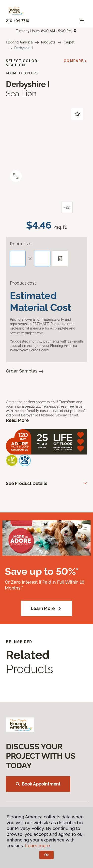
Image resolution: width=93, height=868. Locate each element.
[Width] (43, 259)
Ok (47, 855)
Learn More (46, 608)
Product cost (23, 283)
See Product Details (27, 483)
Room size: (21, 244)
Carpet (69, 42)
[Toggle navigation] (82, 21)
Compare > (75, 61)
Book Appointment (38, 784)
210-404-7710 (18, 21)
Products (48, 42)
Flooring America (19, 42)
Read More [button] (17, 420)
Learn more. (38, 846)
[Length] (18, 259)
